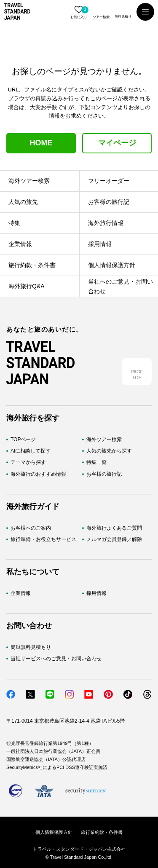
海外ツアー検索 (104, 439)
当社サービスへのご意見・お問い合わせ (56, 659)
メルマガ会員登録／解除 (114, 539)
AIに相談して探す (31, 451)
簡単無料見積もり (31, 648)
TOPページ (23, 439)
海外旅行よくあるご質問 (114, 528)
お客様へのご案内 (31, 528)
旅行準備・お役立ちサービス (43, 539)
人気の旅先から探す (109, 451)
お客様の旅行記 (104, 474)
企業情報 (21, 593)
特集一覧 (96, 463)
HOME (41, 143)
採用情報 (96, 593)
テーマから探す (28, 463)
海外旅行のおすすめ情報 (38, 474)
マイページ (117, 143)
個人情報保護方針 (54, 832)
